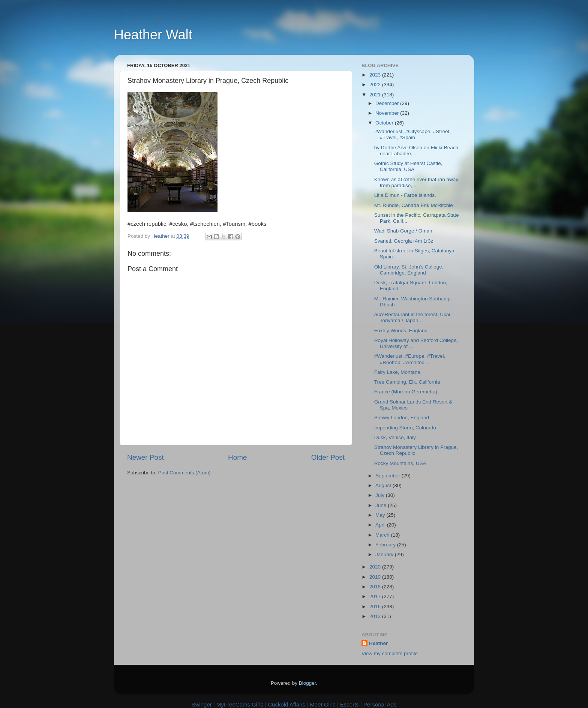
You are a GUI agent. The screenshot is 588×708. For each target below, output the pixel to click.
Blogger (307, 683)
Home (237, 457)
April (381, 525)
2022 (376, 85)
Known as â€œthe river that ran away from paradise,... (416, 182)
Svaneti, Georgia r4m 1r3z (404, 241)
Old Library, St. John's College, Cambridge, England (409, 270)
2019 (376, 577)
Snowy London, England (402, 418)
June (382, 505)
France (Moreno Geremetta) (406, 392)
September (388, 476)
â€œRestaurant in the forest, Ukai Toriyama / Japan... (412, 317)
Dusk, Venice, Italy (395, 437)
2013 (376, 616)
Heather (378, 643)
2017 (376, 596)
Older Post (328, 457)
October (385, 123)
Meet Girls (322, 704)
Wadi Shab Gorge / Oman (403, 231)
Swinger (202, 704)
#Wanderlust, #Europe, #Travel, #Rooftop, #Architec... (410, 359)
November (388, 113)
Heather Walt (153, 35)
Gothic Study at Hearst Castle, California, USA (408, 166)
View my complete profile (390, 653)
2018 (376, 587)
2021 (376, 95)
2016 (376, 607)
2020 (376, 567)
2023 (376, 75)
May (381, 515)
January (385, 554)
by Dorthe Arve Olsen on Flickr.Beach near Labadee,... (416, 151)
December (388, 103)
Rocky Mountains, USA (400, 463)
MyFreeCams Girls (240, 704)
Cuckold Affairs (286, 704)
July (381, 495)
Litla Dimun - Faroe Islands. (405, 195)
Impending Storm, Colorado (405, 428)
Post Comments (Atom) (184, 473)
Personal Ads (380, 704)
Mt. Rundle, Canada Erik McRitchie (414, 205)
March (383, 535)
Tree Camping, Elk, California (407, 382)
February (386, 545)
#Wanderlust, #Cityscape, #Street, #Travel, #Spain (412, 134)
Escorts (349, 704)
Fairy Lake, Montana (397, 372)
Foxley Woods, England (401, 331)
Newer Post (145, 457)
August (384, 485)
